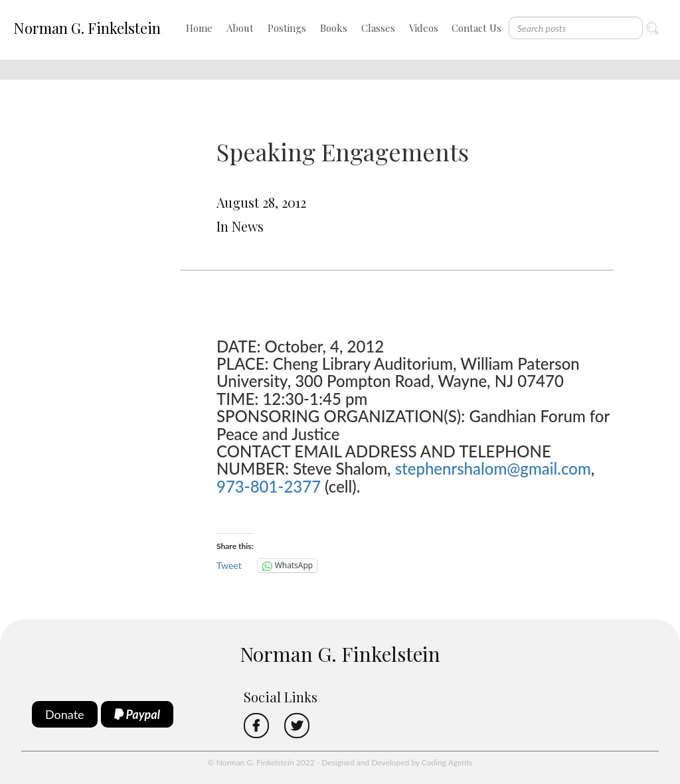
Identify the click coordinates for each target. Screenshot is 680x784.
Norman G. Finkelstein (87, 28)
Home (199, 28)
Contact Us (476, 28)
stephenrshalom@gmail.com (493, 468)
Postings (287, 28)
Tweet (229, 565)
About (240, 28)
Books (334, 28)
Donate (65, 714)
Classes (378, 28)
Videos (424, 28)
